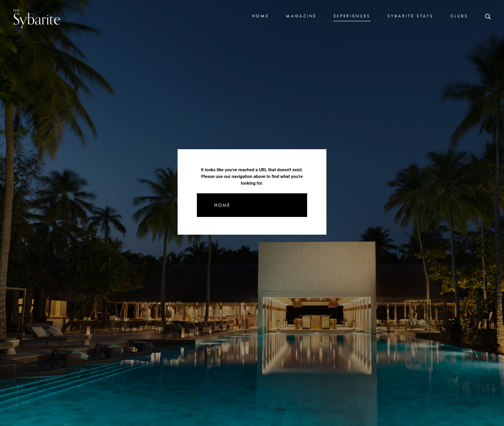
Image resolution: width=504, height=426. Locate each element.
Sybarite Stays (410, 16)
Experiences (352, 16)
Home (260, 16)
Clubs (459, 16)
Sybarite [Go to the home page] (37, 18)
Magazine (301, 16)
